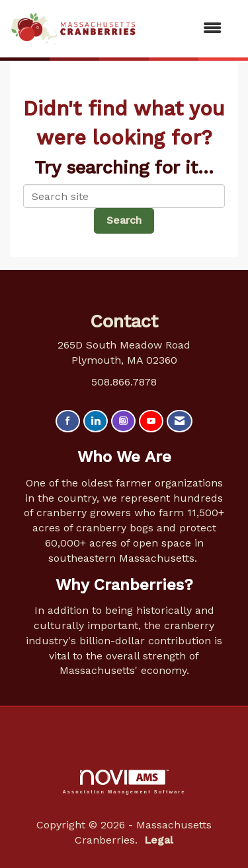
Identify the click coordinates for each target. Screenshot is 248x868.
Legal (159, 840)
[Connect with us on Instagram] (123, 421)
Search (124, 220)
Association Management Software (124, 782)
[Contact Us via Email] (180, 421)
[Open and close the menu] (186, 29)
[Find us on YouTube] (151, 421)
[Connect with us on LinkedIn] (96, 421)
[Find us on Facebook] (68, 421)
